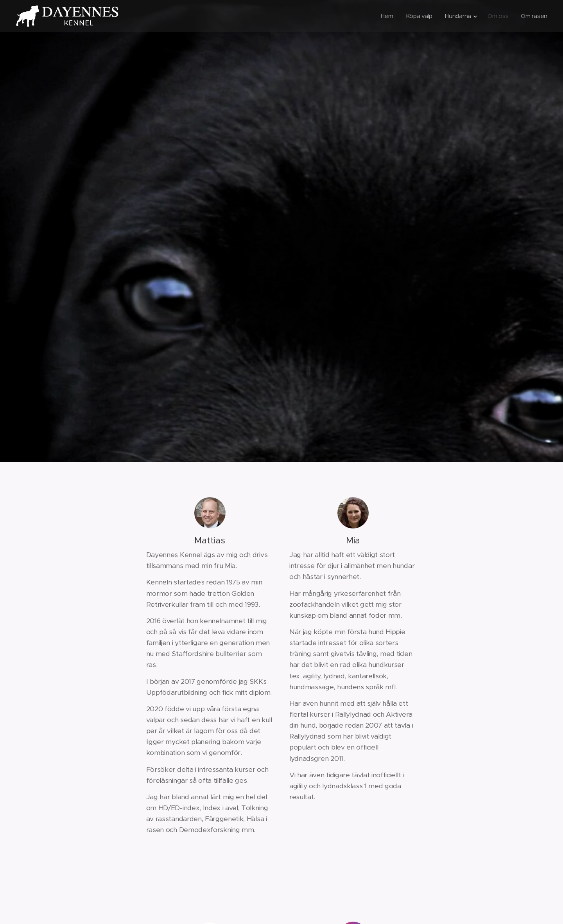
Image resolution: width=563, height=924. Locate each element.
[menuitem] (385, 16)
